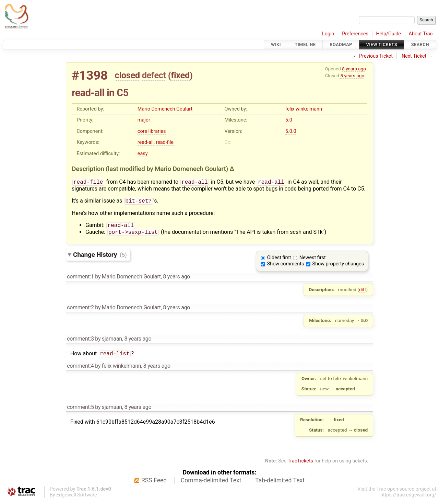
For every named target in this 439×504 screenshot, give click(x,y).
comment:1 (80, 279)
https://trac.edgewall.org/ (408, 498)
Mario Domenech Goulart (165, 109)
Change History (100, 257)
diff (363, 292)
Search (420, 44)
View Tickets (382, 44)
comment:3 (80, 341)
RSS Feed (154, 484)
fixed (180, 75)
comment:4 (80, 369)
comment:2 (80, 310)
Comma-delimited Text (211, 484)
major (144, 120)
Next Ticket (414, 56)
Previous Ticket (376, 56)
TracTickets (300, 464)
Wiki (276, 44)
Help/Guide (389, 34)
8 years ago (354, 69)
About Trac (421, 34)
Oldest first (279, 260)
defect (154, 75)
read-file (164, 142)
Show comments (286, 267)
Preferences (355, 34)
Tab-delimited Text (280, 484)
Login (328, 34)
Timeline (305, 44)
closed (127, 75)
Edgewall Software (77, 498)
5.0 (289, 120)
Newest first (313, 260)
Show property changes (338, 267)
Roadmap (341, 44)
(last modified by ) (168, 169)
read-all (146, 142)
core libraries (152, 131)
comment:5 (80, 410)
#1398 (90, 75)
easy (143, 154)
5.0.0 (291, 131)
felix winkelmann (304, 109)
